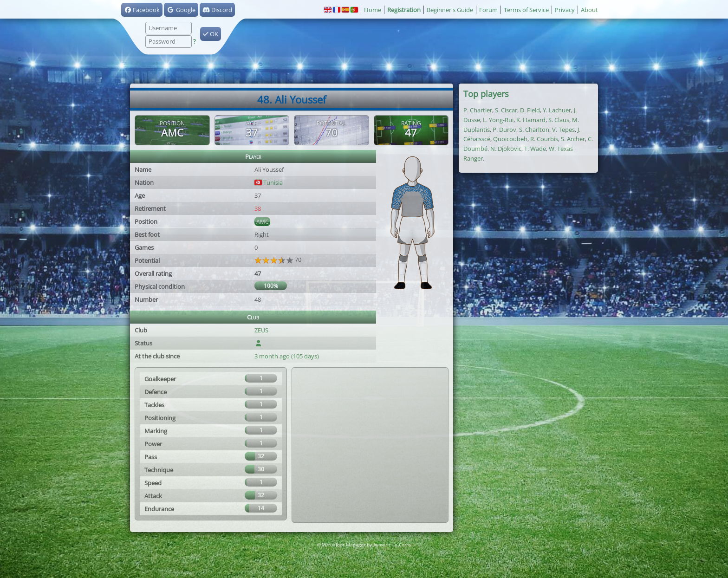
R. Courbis (544, 139)
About (589, 10)
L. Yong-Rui (498, 120)
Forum (488, 10)
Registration (404, 10)
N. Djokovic (506, 149)
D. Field (530, 110)
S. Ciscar (506, 110)
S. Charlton (534, 130)
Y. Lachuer (557, 110)
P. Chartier (478, 110)
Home (373, 10)
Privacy (565, 10)
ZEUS (261, 330)
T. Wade (535, 149)
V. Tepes (563, 130)
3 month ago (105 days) (287, 356)
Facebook (142, 10)
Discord (217, 10)
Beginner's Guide (450, 10)
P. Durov (504, 130)
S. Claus (559, 120)
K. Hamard (531, 120)
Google (181, 10)
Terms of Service (526, 10)
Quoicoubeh (510, 139)
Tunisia (269, 182)
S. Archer (573, 139)
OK (211, 34)
